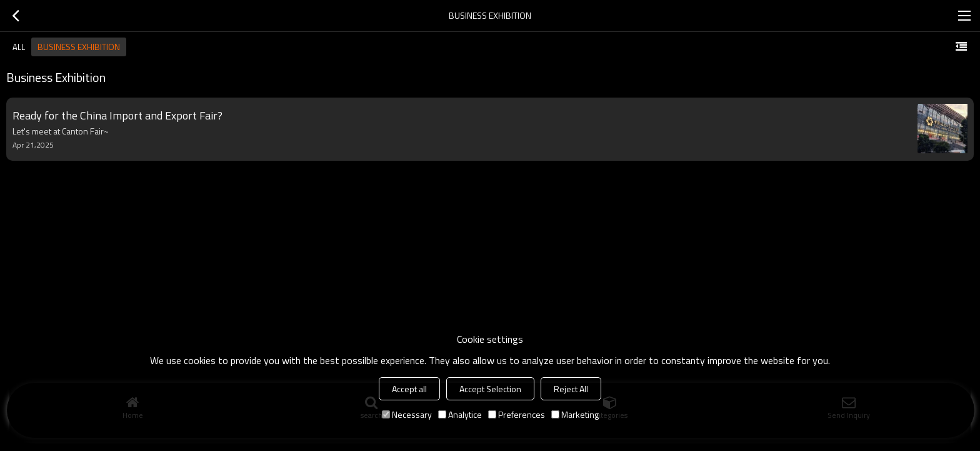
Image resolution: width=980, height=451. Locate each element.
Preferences (517, 414)
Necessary (407, 414)
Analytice (460, 414)
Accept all (409, 389)
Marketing (575, 414)
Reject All (571, 389)
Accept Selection (490, 389)
